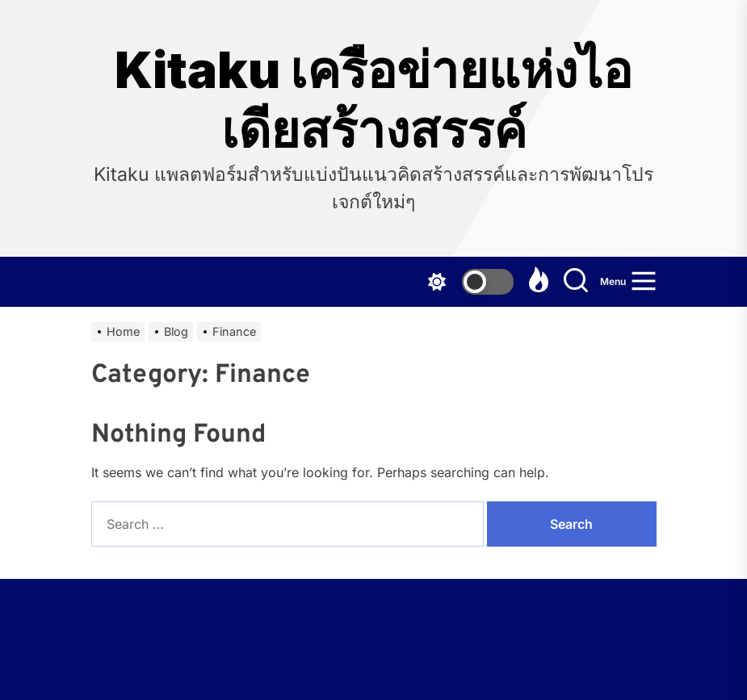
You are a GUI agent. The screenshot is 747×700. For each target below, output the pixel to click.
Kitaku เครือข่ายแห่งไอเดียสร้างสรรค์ (373, 100)
